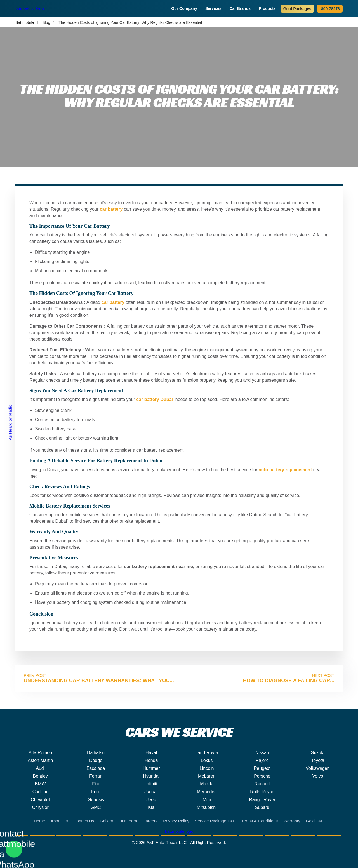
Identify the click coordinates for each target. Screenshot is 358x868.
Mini (207, 800)
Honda (151, 760)
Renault (262, 784)
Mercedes (207, 792)
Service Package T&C (215, 821)
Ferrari (96, 776)
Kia (151, 807)
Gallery (107, 821)
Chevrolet (40, 800)
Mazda (207, 784)
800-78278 (330, 9)
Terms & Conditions (260, 821)
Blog (46, 22)
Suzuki (318, 753)
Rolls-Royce (262, 792)
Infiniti (151, 784)
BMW (40, 784)
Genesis (96, 800)
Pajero (262, 760)
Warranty (292, 821)
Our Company (185, 8)
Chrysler (40, 807)
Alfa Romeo (40, 753)
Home (39, 821)
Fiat (96, 784)
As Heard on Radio (10, 422)
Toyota (318, 760)
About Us (59, 821)
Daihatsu (96, 753)
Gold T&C (315, 821)
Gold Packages (297, 9)
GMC (96, 807)
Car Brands (241, 8)
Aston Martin (40, 760)
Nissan (262, 753)
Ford (96, 792)
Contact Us (84, 821)
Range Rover (262, 800)
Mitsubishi (207, 807)
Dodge (96, 760)
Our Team (128, 821)
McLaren (207, 776)
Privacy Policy (176, 821)
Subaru (262, 807)
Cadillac (40, 792)
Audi (40, 768)
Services (214, 8)
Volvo (318, 776)
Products (268, 8)
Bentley (40, 776)
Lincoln (207, 768)
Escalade (96, 768)
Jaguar (151, 792)
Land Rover (207, 753)
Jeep (151, 800)
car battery (111, 209)
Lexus (207, 760)
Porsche (262, 776)
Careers (150, 821)
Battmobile (25, 22)
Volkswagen (318, 768)
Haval (151, 753)
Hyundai (151, 776)
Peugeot (262, 768)
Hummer (151, 768)
